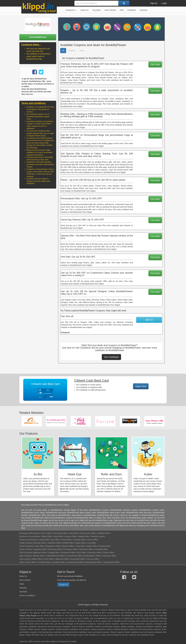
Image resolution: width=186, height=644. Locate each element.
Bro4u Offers (31, 562)
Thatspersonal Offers (111, 562)
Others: (23, 562)
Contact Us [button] (63, 585)
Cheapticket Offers (53, 546)
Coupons (72, 51)
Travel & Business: (27, 546)
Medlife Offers (68, 543)
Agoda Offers (92, 546)
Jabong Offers (44, 540)
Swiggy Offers (54, 553)
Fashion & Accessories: (29, 540)
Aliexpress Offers (62, 559)
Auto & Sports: (25, 559)
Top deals (23, 592)
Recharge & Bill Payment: (30, 533)
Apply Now (141, 386)
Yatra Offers (80, 546)
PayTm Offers (46, 533)
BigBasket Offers (40, 553)
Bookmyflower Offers (92, 556)
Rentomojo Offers (55, 549)
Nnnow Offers (93, 540)
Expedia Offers (105, 546)
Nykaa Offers (81, 543)
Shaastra (23, 588)
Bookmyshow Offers (94, 562)
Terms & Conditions (27, 596)
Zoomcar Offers (93, 559)
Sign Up (153, 3)
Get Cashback (111, 357)
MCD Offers (82, 553)
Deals (82, 51)
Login (164, 3)
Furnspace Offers (71, 549)
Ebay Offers (59, 536)
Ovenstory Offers (95, 553)
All (63, 51)
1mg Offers (92, 543)
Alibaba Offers (84, 536)
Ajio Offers (56, 540)
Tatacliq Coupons (98, 536)
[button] (71, 10)
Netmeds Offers (40, 543)
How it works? (25, 580)
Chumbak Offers (101, 549)
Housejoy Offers (59, 562)
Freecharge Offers (60, 533)
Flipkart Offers (47, 536)
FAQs (22, 584)
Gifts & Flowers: (26, 556)
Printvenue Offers (109, 556)
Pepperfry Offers (40, 549)
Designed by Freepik (68, 641)
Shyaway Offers (80, 540)
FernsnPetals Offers (75, 556)
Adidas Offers (37, 559)
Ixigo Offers (39, 546)
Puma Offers (49, 559)
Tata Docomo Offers (88, 533)
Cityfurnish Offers (86, 549)
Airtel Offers (74, 533)
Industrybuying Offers (75, 562)
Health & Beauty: (26, 543)
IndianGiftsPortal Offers (56, 556)
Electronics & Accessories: (30, 536)
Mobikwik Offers (104, 533)
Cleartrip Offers (68, 546)
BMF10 (149, 320)
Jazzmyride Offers (78, 559)
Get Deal (155, 64)
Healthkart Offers (54, 543)
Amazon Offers (71, 536)
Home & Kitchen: (26, 549)
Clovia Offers (66, 540)
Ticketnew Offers (44, 562)
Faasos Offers (109, 553)
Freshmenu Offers (68, 553)
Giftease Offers (39, 556)
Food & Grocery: (26, 553)
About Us (23, 576)
